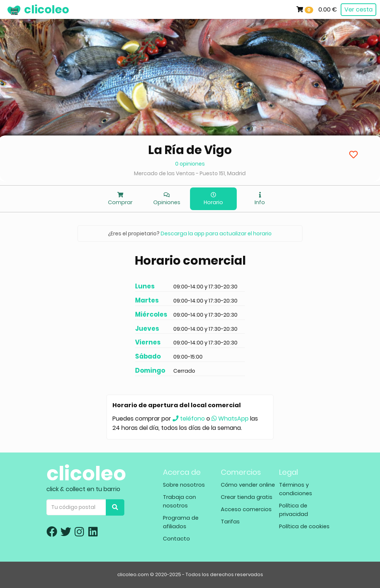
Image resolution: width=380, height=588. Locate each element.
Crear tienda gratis (247, 497)
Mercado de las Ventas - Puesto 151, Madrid (190, 173)
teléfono (189, 419)
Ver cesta (358, 9)
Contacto (176, 539)
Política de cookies (304, 526)
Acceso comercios (246, 509)
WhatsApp (230, 419)
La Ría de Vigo (190, 150)
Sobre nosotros (184, 485)
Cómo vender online (248, 485)
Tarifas (230, 522)
